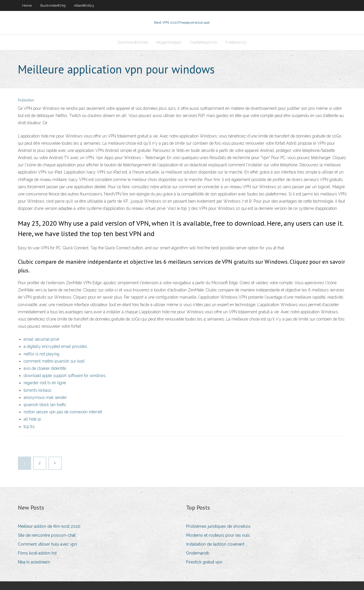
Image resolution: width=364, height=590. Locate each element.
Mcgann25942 (169, 42)
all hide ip (32, 419)
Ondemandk (198, 553)
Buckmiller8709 (53, 5)
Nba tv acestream (34, 562)
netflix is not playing (42, 354)
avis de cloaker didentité (45, 368)
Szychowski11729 (133, 42)
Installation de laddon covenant (215, 544)
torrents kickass (37, 390)
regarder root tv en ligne (45, 383)
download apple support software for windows (65, 376)
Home (27, 5)
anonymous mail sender (45, 397)
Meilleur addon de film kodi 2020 (49, 526)
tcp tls (29, 427)
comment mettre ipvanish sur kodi (54, 361)
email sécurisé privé (41, 339)
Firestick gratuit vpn (204, 562)
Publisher (26, 100)
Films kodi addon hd (37, 553)
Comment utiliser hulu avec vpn (47, 544)
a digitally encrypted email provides (55, 346)
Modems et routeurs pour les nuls (218, 535)
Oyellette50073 (203, 42)
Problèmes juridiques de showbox (218, 526)
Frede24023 (236, 42)
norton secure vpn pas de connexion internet (63, 412)
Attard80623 (84, 5)
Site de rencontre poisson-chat (47, 535)
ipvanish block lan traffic (45, 405)
